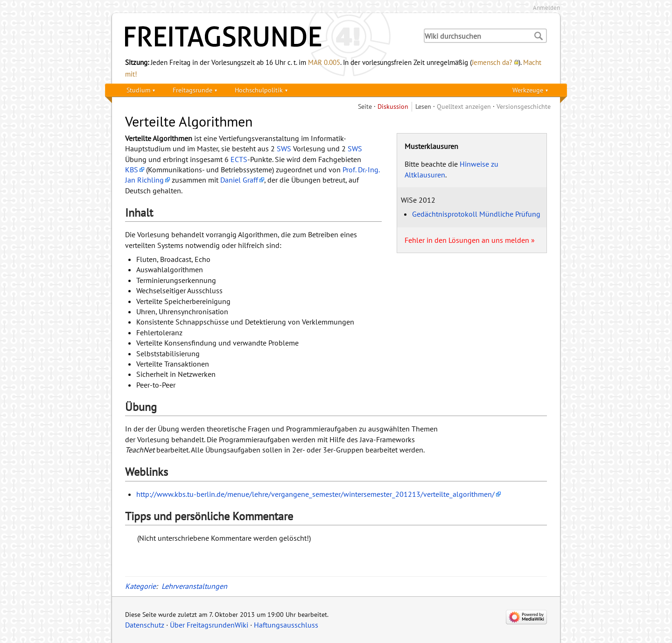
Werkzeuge (528, 90)
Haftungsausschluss (286, 625)
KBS (132, 170)
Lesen (423, 106)
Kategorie (140, 586)
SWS (284, 148)
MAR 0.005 (324, 62)
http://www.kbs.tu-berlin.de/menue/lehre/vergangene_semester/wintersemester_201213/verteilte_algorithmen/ (315, 494)
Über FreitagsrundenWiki (209, 625)
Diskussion (393, 106)
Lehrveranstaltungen (194, 586)
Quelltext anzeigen (464, 106)
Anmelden (546, 8)
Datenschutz (145, 625)
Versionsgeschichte (524, 106)
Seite (365, 106)
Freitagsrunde (192, 90)
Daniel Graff (239, 180)
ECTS (239, 159)
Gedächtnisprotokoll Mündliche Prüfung (476, 214)
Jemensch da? (492, 62)
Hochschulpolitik (259, 90)
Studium (138, 90)
